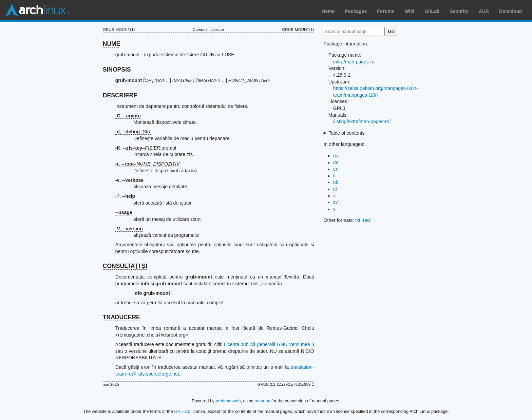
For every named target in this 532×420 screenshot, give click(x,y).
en (336, 169)
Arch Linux (37, 10)
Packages (356, 11)
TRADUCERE (121, 317)
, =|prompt (146, 148)
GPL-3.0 (182, 411)
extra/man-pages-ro (354, 62)
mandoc (263, 401)
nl (335, 189)
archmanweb (228, 401)
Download (510, 11)
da (336, 156)
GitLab (432, 11)
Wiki (410, 11)
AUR (484, 11)
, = (133, 132)
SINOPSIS (117, 70)
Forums (386, 11)
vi (335, 209)
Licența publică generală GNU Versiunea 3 (269, 344)
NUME (112, 44)
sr (335, 196)
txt (358, 220)
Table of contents (347, 133)
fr (335, 176)
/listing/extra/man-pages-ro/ (362, 121)
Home (328, 11)
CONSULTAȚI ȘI (125, 266)
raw (367, 220)
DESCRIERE (120, 95)
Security (459, 11)
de (336, 163)
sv (336, 202)
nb (336, 182)
